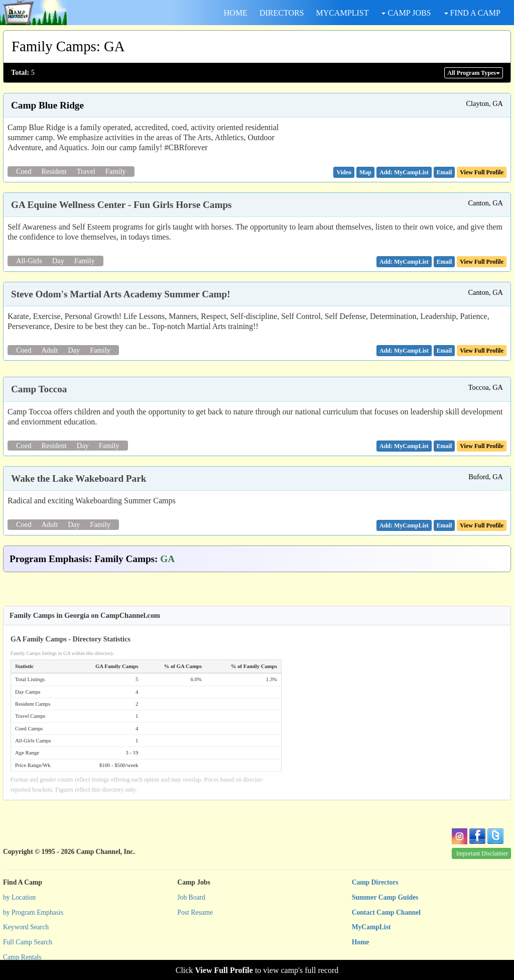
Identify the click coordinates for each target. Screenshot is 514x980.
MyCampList (371, 927)
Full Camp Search (28, 942)
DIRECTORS (282, 13)
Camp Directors (375, 882)
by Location (19, 897)
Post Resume (195, 912)
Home (361, 942)
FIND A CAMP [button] (472, 13)
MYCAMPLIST (343, 13)
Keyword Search (26, 927)
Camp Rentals (22, 957)
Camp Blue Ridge (47, 105)
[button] (344, 172)
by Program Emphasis (33, 912)
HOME (236, 13)
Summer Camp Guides (385, 897)
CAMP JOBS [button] (406, 13)
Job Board (191, 897)
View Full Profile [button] (482, 172)
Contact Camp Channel (386, 912)
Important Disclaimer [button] (482, 853)
